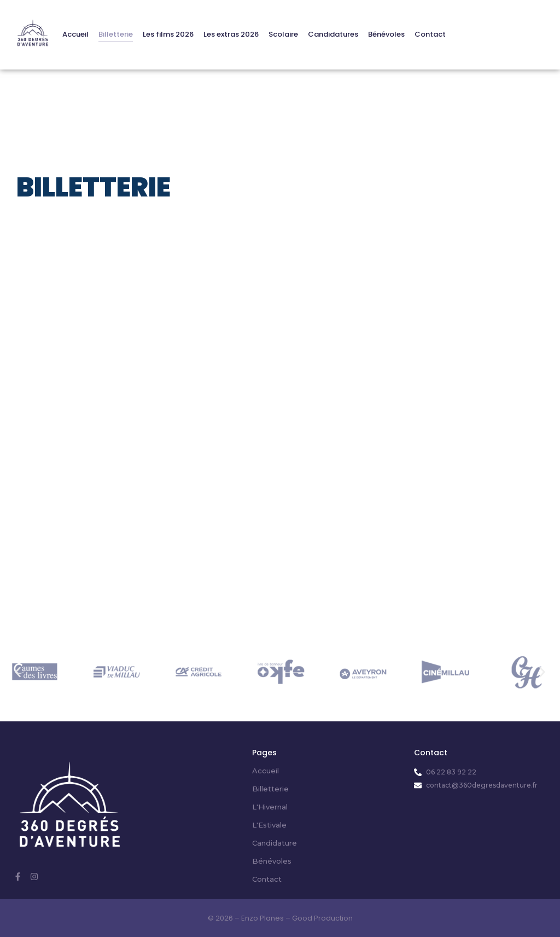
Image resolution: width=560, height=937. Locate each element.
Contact (430, 34)
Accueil (75, 34)
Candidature (275, 843)
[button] (18, 672)
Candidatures (333, 34)
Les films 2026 (168, 34)
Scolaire (283, 34)
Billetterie (116, 34)
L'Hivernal (270, 807)
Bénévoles (386, 34)
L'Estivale (269, 825)
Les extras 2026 (231, 34)
